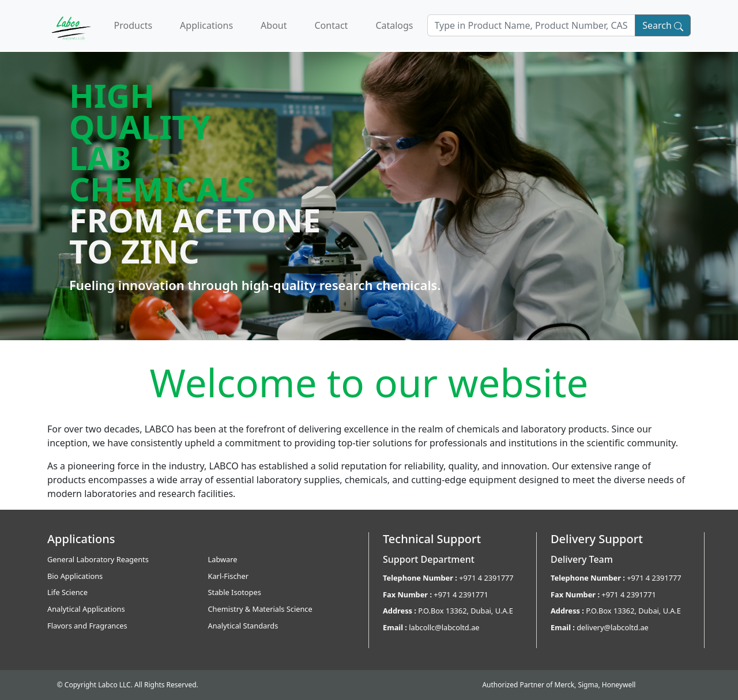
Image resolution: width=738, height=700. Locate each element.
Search (663, 25)
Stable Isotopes (235, 592)
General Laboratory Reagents (98, 559)
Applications (206, 25)
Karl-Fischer (228, 576)
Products (133, 25)
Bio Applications (75, 576)
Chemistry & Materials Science (260, 609)
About (274, 25)
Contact (331, 25)
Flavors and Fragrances (87, 626)
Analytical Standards (243, 626)
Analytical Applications (86, 609)
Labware (223, 559)
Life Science (67, 592)
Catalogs (394, 25)
